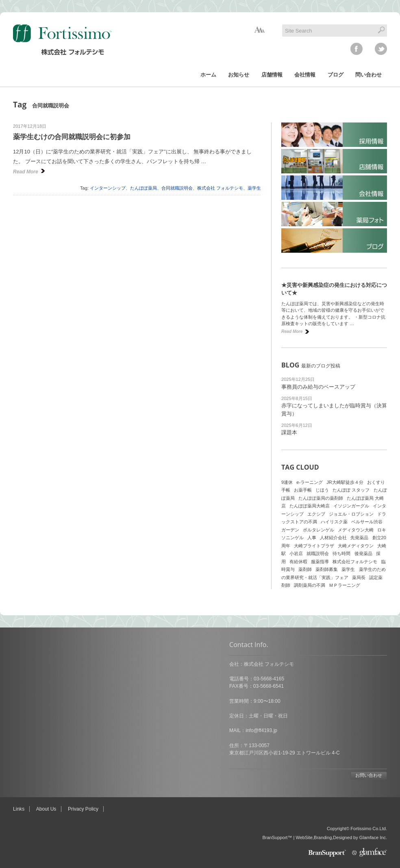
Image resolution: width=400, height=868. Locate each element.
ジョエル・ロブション (351, 514)
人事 (312, 538)
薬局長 (359, 577)
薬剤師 (305, 569)
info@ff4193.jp (45, 730)
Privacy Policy (83, 809)
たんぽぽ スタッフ (351, 490)
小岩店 (296, 553)
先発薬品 (359, 538)
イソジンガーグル (351, 506)
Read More (26, 172)
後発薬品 (363, 553)
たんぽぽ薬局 (143, 188)
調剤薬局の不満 (310, 585)
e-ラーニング (310, 482)
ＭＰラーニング (345, 585)
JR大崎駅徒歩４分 (345, 482)
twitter (381, 49)
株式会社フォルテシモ (355, 562)
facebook (357, 49)
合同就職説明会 (177, 188)
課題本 (289, 432)
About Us (46, 809)
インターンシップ (108, 188)
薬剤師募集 (327, 569)
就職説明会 (318, 553)
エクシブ (316, 514)
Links (19, 809)
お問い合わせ (152, 775)
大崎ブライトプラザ (314, 546)
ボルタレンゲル (318, 530)
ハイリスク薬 (334, 522)
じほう (322, 490)
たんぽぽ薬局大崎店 (310, 506)
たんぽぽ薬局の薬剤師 (321, 498)
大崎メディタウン (356, 546)
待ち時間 (341, 553)
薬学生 (254, 188)
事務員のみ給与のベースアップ (318, 387)
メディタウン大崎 (356, 530)
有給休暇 (298, 562)
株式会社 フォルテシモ (220, 188)
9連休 (287, 482)
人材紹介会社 (333, 538)
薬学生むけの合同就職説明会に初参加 (72, 137)
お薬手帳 (303, 490)
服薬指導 (320, 562)
